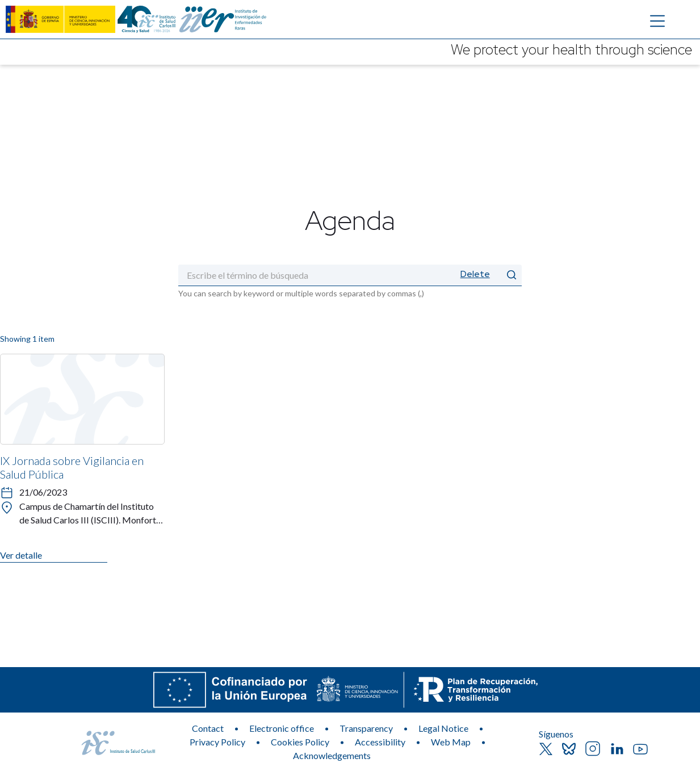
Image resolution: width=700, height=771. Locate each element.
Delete (475, 274)
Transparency (366, 728)
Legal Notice (443, 728)
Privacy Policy (217, 742)
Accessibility (380, 742)
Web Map (451, 742)
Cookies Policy (300, 742)
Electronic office (282, 728)
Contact (208, 728)
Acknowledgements (332, 755)
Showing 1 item (27, 339)
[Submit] (512, 275)
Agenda (350, 220)
